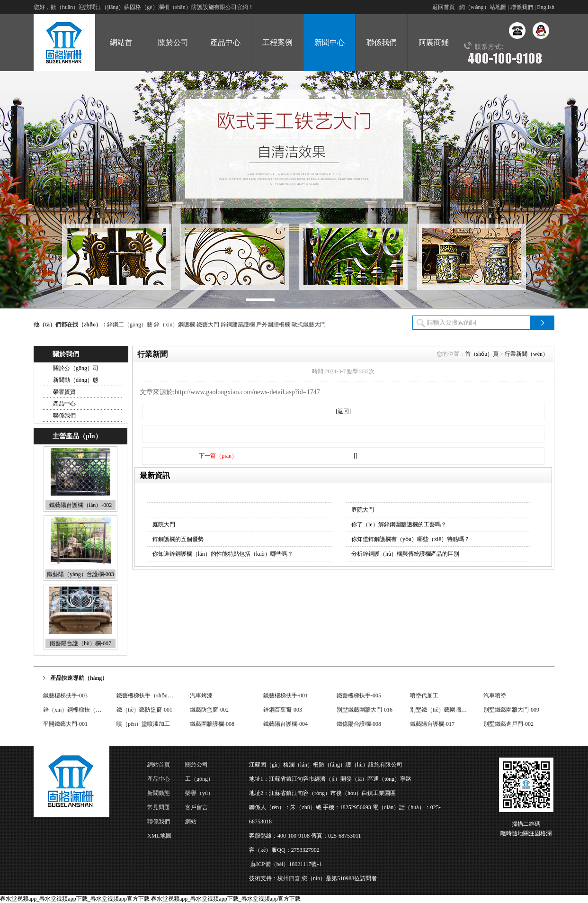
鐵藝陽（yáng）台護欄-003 (80, 576)
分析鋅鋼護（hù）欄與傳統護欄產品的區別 (405, 554)
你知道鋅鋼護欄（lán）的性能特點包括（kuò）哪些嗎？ (223, 554)
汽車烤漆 (201, 696)
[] (356, 456)
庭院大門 (363, 510)
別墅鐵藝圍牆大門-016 (365, 710)
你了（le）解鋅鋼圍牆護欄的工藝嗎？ (399, 524)
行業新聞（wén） (526, 354)
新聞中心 (330, 42)
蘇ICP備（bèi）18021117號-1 (286, 864)
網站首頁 (159, 765)
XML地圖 (159, 836)
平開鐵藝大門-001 (65, 724)
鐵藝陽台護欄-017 (432, 724)
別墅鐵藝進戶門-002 (508, 724)
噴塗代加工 (424, 696)
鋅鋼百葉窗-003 (283, 710)
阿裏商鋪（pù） (434, 55)
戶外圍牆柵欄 (273, 325)
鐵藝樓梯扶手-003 (65, 696)
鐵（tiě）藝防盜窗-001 (144, 710)
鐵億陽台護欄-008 (359, 724)
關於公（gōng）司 (76, 368)
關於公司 (173, 42)
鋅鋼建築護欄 (238, 325)
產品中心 (225, 42)
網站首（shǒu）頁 (121, 55)
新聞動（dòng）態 (76, 380)
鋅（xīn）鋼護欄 (174, 325)
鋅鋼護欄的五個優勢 (178, 539)
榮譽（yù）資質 (199, 795)
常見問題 (159, 807)
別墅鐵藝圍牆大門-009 (511, 710)
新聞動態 (159, 793)
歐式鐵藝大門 (309, 325)
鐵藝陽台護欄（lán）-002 (81, 507)
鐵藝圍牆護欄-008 (212, 724)
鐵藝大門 (208, 325)
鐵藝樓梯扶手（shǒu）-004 (150, 696)
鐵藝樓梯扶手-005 (359, 696)
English (546, 7)
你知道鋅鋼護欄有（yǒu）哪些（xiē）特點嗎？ (410, 539)
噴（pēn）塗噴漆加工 (143, 724)
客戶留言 (196, 807)
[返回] (343, 411)
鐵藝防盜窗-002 (209, 710)
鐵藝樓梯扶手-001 (285, 696)
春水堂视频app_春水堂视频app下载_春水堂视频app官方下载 (75, 899)
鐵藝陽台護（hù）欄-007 (80, 645)
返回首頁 (444, 7)
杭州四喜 (289, 878)
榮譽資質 (64, 392)
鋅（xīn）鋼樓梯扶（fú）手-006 (83, 710)
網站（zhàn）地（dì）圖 (199, 823)
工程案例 (277, 42)
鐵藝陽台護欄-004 (285, 724)
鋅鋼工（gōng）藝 (130, 325)
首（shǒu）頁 (482, 354)
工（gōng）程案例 (199, 781)
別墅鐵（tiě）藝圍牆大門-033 (446, 710)
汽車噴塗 (495, 696)
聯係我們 (522, 7)
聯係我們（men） (159, 823)
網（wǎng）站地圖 (483, 7)
